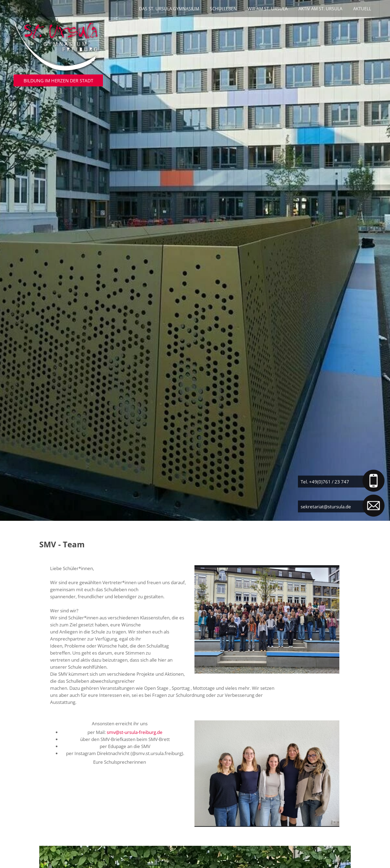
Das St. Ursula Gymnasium (169, 9)
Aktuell (362, 9)
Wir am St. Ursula (268, 9)
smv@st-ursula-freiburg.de (135, 732)
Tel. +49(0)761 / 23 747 (325, 482)
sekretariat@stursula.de (326, 506)
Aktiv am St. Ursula (320, 9)
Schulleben (223, 9)
